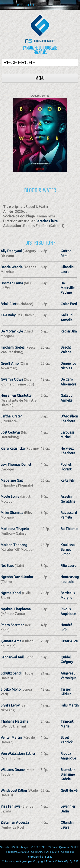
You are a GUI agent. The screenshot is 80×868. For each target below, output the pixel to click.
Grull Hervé (69, 790)
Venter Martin (11, 737)
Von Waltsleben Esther (18, 754)
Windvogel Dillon (14, 790)
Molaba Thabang (14, 545)
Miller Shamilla (12, 513)
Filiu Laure (68, 566)
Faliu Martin (70, 705)
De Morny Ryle (12, 331)
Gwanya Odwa (12, 379)
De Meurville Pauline (68, 288)
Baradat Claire (47, 221)
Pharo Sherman (12, 625)
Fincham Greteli (13, 347)
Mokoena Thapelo (15, 529)
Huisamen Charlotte (16, 395)
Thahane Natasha (14, 721)
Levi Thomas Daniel (16, 465)
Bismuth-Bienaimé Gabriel (68, 774)
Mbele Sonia (10, 497)
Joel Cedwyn (10, 432)
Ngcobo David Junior (17, 577)
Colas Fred (69, 304)
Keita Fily (68, 480)
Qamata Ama (11, 641)
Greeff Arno (10, 363)
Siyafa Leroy (10, 705)
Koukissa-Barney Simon (68, 550)
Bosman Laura (12, 283)
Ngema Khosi (11, 593)
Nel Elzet (7, 566)
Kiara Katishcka (13, 448)
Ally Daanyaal (11, 251)
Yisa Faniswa (11, 806)
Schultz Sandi (11, 673)
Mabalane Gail (12, 480)
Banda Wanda (12, 267)
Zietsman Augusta (15, 822)
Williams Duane (13, 770)
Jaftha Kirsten (12, 416)
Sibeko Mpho (11, 689)
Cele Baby (8, 315)
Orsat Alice (69, 641)
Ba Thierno (69, 529)
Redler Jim (69, 331)
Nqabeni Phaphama (16, 609)
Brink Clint (9, 304)
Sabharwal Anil (12, 657)
